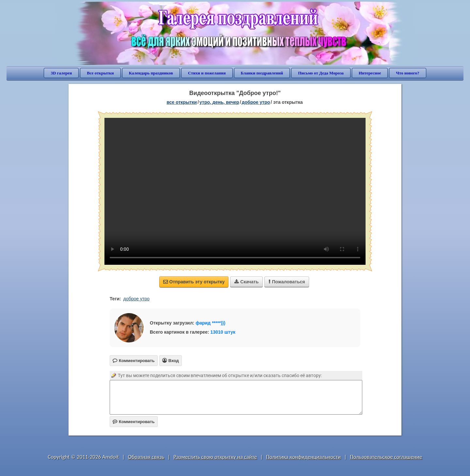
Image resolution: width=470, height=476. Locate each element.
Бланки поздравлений (262, 73)
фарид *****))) (210, 323)
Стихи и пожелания (207, 73)
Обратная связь (146, 457)
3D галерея (61, 73)
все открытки (182, 102)
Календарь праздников (151, 73)
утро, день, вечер (219, 102)
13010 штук (223, 332)
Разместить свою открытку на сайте (215, 457)
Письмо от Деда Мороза (321, 73)
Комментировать (134, 422)
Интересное (370, 73)
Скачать (246, 282)
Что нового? (407, 73)
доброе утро (256, 102)
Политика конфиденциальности (303, 457)
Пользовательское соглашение (386, 457)
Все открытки (100, 73)
